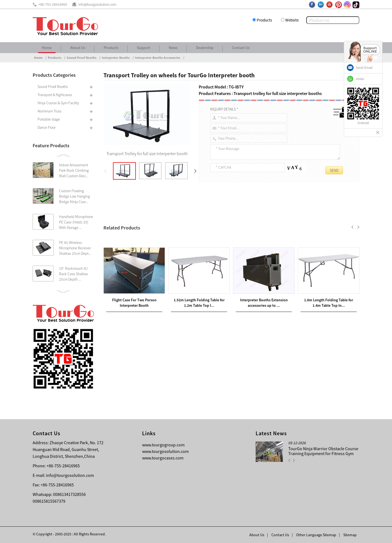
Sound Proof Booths (82, 58)
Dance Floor (47, 127)
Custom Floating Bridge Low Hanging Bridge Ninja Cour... (74, 196)
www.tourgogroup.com (163, 445)
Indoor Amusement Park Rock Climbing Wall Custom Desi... (74, 170)
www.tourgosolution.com (165, 451)
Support (144, 48)
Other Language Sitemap (316, 535)
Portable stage (49, 119)
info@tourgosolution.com (70, 475)
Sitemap (350, 535)
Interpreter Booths (116, 58)
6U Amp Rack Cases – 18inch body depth (155, 267)
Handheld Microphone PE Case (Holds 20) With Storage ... (76, 222)
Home (47, 48)
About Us (78, 48)
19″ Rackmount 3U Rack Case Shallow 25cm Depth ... (73, 274)
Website (292, 20)
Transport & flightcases (55, 95)
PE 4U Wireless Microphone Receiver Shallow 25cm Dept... (75, 248)
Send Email (364, 68)
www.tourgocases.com (163, 458)
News (173, 48)
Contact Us (241, 48)
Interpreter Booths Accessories (158, 58)
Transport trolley (120, 224)
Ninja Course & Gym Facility (58, 103)
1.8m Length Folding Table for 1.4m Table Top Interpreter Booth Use (169, 274)
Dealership (205, 48)
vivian (360, 79)
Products (264, 20)
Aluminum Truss (50, 111)
